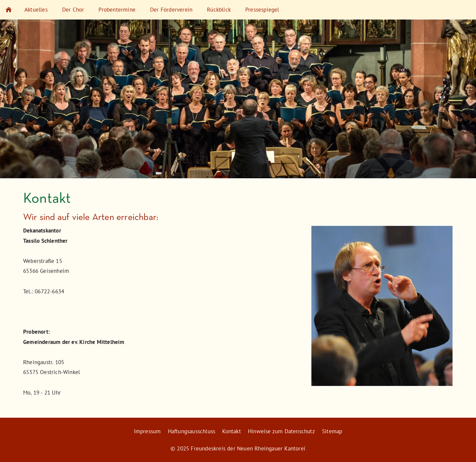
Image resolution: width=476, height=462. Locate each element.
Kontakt (231, 431)
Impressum (147, 431)
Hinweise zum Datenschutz (281, 431)
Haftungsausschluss (192, 431)
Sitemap (332, 431)
